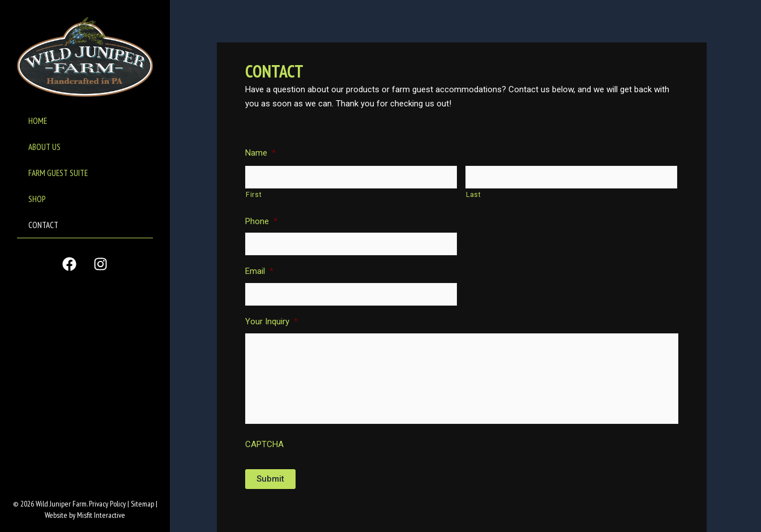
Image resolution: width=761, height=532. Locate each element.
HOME (38, 121)
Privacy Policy (107, 504)
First (254, 195)
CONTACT (43, 225)
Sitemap (142, 504)
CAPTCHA (264, 444)
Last (474, 195)
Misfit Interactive (101, 515)
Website (56, 515)
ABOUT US (44, 147)
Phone (261, 221)
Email (259, 271)
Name (260, 153)
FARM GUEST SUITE (58, 173)
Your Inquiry (272, 321)
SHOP (37, 199)
